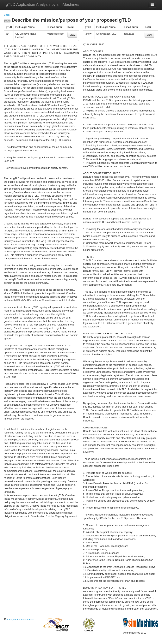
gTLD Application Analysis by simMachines (43, 4)
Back (7, 15)
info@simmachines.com (19, 620)
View (72, 35)
